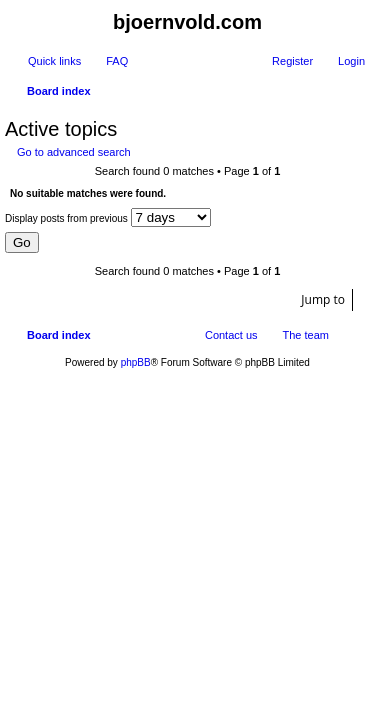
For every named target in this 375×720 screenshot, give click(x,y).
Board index (59, 335)
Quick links (54, 61)
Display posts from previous (108, 217)
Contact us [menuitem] (231, 335)
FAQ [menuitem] (117, 61)
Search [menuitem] (357, 93)
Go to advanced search (74, 152)
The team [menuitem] (306, 335)
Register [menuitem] (292, 61)
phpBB (136, 362)
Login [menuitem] (351, 61)
